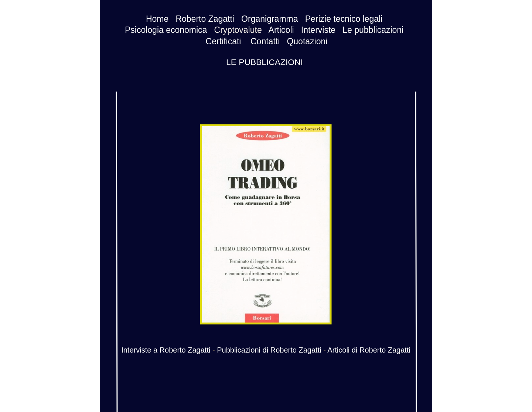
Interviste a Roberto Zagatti (166, 350)
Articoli (281, 30)
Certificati (224, 41)
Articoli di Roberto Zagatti (369, 350)
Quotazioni (307, 41)
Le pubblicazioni (373, 30)
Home (157, 19)
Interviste (318, 30)
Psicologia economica (166, 30)
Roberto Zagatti (205, 19)
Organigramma (270, 19)
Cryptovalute (238, 30)
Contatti (265, 41)
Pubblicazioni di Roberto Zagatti (269, 350)
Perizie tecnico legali (344, 19)
